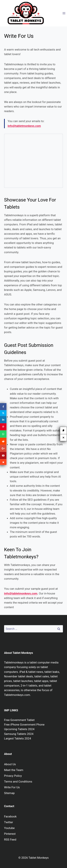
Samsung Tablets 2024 (19, 734)
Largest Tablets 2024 (18, 738)
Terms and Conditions (18, 782)
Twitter (8, 822)
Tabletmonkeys (14, 662)
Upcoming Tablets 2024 (19, 729)
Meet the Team (14, 770)
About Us (10, 764)
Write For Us (12, 787)
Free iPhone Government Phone (24, 725)
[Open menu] (64, 13)
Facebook (10, 816)
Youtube (9, 828)
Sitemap (9, 793)
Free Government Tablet (19, 720)
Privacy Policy (13, 776)
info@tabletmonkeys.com (21, 593)
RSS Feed (10, 840)
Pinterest (10, 834)
